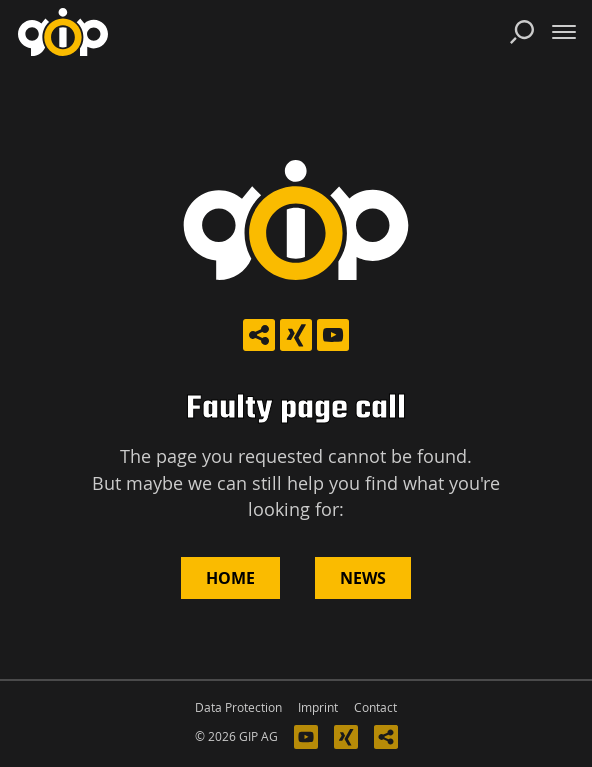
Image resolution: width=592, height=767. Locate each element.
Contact (375, 707)
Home (230, 578)
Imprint (318, 707)
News (363, 578)
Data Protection (238, 707)
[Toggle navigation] (564, 32)
